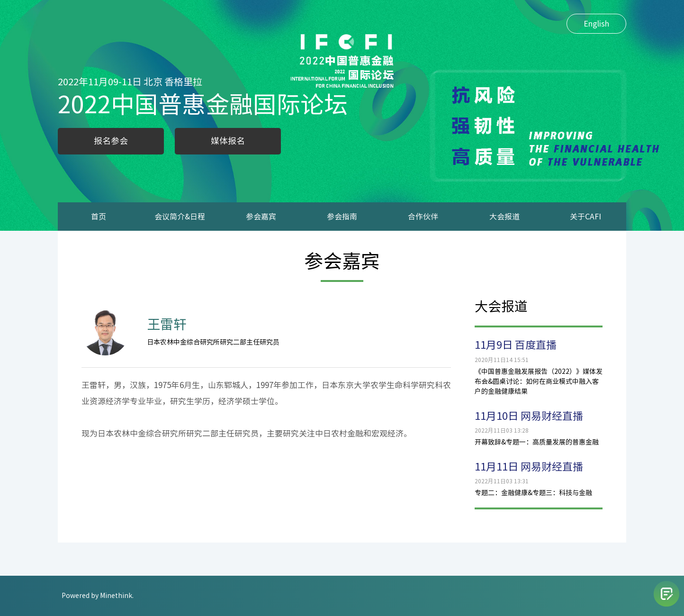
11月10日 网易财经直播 (529, 416)
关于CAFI (585, 217)
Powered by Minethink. (98, 596)
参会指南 (342, 217)
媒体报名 (228, 141)
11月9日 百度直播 (516, 345)
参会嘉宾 (261, 217)
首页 (99, 217)
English (596, 24)
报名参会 (111, 141)
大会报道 (504, 217)
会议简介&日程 (180, 217)
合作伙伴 (423, 217)
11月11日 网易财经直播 (529, 467)
